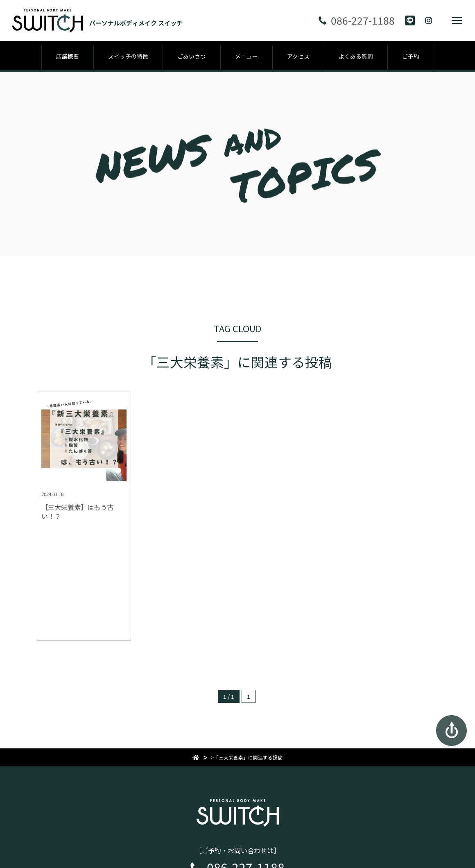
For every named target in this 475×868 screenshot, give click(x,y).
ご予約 (411, 56)
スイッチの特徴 (128, 56)
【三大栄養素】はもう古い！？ (77, 512)
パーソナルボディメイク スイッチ (238, 804)
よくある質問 (356, 56)
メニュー (247, 56)
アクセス (298, 56)
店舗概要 (68, 56)
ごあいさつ (192, 56)
